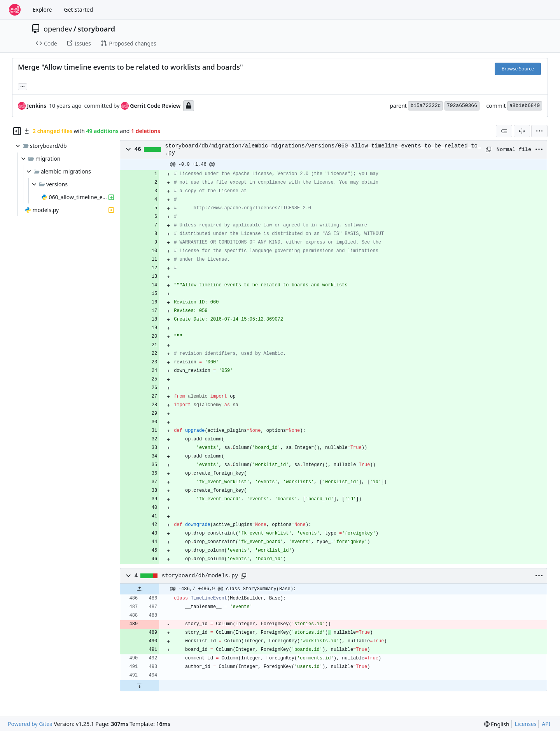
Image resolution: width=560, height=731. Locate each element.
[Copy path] (488, 149)
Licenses (526, 724)
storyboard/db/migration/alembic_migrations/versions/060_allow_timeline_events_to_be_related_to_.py (323, 149)
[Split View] (522, 131)
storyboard (96, 29)
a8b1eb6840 (525, 106)
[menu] (539, 131)
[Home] (15, 10)
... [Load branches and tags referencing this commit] (23, 86)
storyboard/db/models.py (200, 576)
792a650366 (462, 106)
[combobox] (504, 131)
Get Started (78, 10)
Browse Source (518, 69)
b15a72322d (425, 106)
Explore (42, 10)
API (546, 724)
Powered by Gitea (30, 724)
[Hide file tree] (17, 131)
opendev (58, 29)
